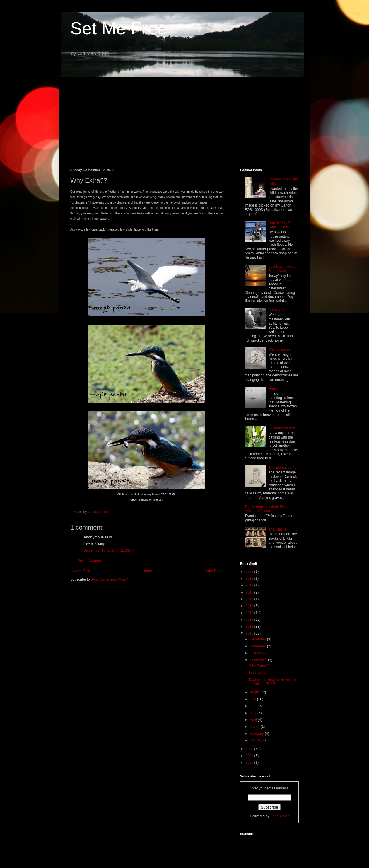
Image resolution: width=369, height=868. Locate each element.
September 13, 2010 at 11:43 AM (109, 550)
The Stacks (277, 529)
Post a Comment (91, 561)
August (256, 692)
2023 (250, 572)
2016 (250, 592)
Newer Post (81, 571)
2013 (250, 613)
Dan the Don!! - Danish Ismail (280, 225)
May (254, 713)
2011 (250, 627)
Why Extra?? (259, 666)
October (257, 653)
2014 (250, 606)
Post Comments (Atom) (110, 579)
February (257, 734)
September (259, 660)
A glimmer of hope (283, 428)
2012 (250, 620)
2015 (250, 599)
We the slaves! (280, 349)
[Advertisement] (184, 118)
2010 (250, 633)
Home (147, 571)
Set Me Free (119, 28)
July (253, 699)
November (258, 646)
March (255, 727)
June (254, 706)
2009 (250, 749)
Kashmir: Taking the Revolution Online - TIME (273, 682)
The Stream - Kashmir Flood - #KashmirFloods (268, 509)
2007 (250, 763)
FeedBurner (280, 816)
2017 (250, 585)
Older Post (213, 571)
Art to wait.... (278, 310)
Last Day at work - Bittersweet (283, 269)
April (254, 720)
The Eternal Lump (282, 468)
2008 (250, 756)
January (257, 740)
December (258, 639)
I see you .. (258, 673)
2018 (250, 579)
